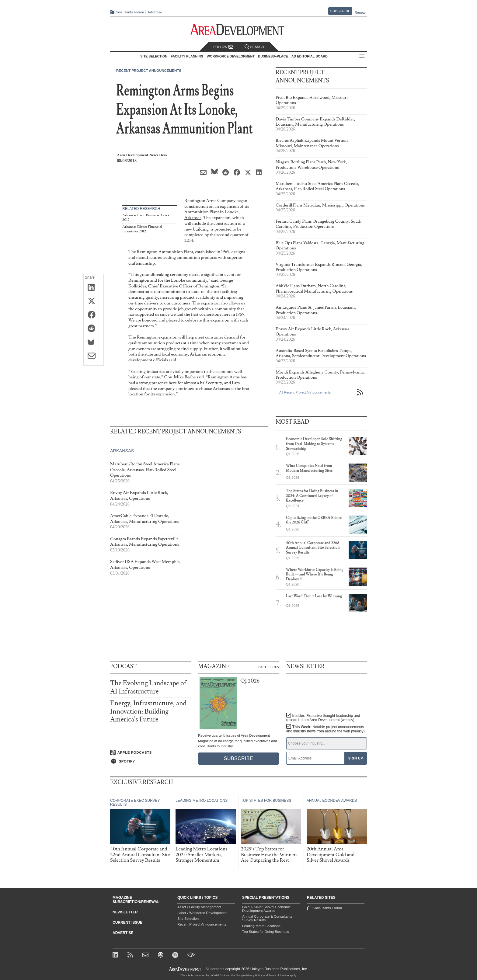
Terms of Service (279, 975)
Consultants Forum (129, 12)
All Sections (362, 56)
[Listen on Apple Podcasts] (150, 752)
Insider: (323, 718)
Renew (360, 12)
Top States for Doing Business (266, 932)
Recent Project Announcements (149, 71)
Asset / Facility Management (199, 907)
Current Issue (127, 923)
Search (254, 47)
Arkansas (193, 218)
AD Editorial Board (310, 56)
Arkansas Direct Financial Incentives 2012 (142, 229)
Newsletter (125, 912)
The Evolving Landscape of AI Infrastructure (148, 687)
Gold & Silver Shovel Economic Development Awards (266, 909)
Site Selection (188, 919)
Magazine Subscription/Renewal (136, 900)
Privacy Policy (254, 975)
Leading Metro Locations (261, 926)
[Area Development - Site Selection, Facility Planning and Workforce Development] (239, 30)
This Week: (326, 729)
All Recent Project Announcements (305, 392)
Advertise (155, 12)
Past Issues (269, 667)
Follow (223, 47)
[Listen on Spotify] (150, 761)
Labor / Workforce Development (202, 913)
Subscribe (340, 11)
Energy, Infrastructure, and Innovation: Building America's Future (148, 711)
